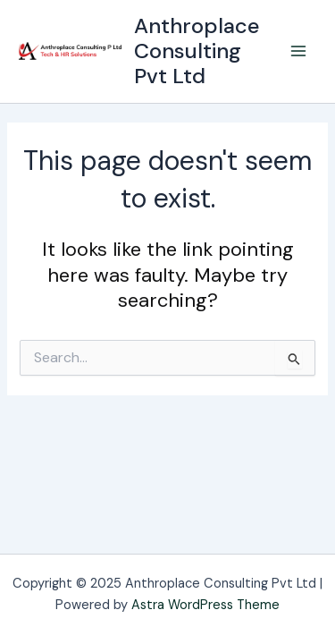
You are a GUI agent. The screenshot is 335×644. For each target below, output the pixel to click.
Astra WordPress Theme (205, 605)
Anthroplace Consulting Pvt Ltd (197, 51)
